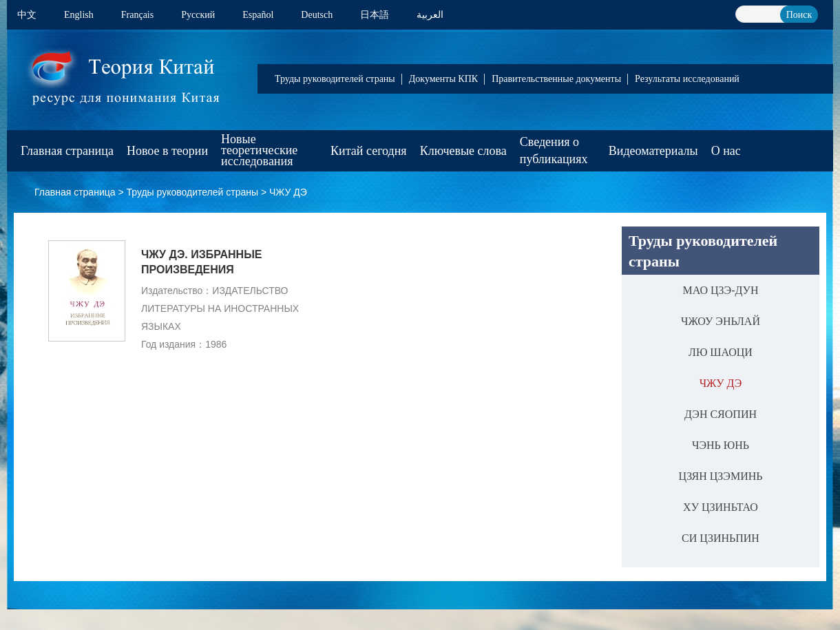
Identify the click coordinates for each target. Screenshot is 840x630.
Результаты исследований (687, 79)
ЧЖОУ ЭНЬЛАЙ (721, 321)
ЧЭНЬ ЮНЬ (721, 445)
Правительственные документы (556, 79)
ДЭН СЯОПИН (721, 414)
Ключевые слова (463, 151)
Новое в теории (167, 151)
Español (258, 15)
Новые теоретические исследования (259, 150)
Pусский (198, 15)
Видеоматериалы (653, 151)
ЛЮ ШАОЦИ (721, 352)
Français (137, 15)
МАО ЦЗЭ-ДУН (721, 290)
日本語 (375, 15)
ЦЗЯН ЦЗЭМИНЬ (721, 476)
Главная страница (67, 151)
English (79, 15)
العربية (430, 15)
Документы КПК (443, 79)
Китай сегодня (369, 151)
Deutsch (317, 15)
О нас (726, 151)
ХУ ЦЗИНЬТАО (721, 507)
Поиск (799, 15)
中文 (27, 15)
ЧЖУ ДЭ (288, 192)
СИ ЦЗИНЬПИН (721, 538)
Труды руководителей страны (335, 79)
